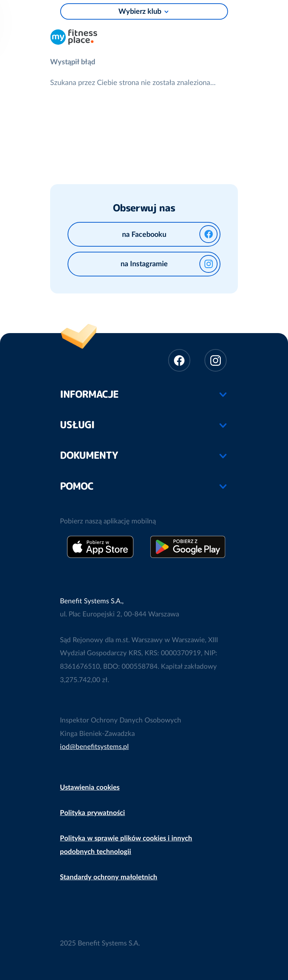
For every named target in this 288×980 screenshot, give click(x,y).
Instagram (216, 360)
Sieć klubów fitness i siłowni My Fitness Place (74, 36)
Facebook (179, 360)
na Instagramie (169, 264)
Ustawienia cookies (90, 788)
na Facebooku (170, 234)
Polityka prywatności (92, 813)
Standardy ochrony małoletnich (109, 877)
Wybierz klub (140, 12)
